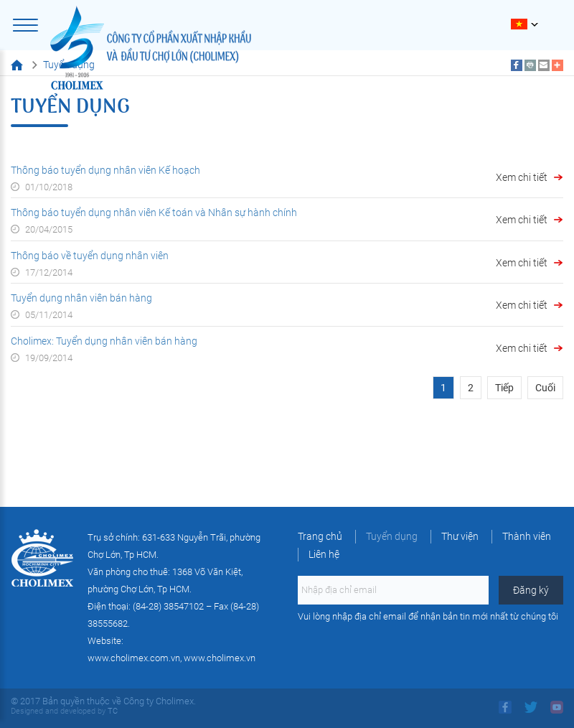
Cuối (545, 388)
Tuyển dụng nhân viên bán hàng (81, 298)
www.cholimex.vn (220, 658)
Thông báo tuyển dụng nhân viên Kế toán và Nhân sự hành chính (154, 213)
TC (112, 711)
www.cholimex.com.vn (134, 658)
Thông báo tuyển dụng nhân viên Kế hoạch (105, 170)
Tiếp (504, 388)
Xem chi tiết (522, 177)
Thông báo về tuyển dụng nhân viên (90, 256)
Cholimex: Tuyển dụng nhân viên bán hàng (104, 341)
